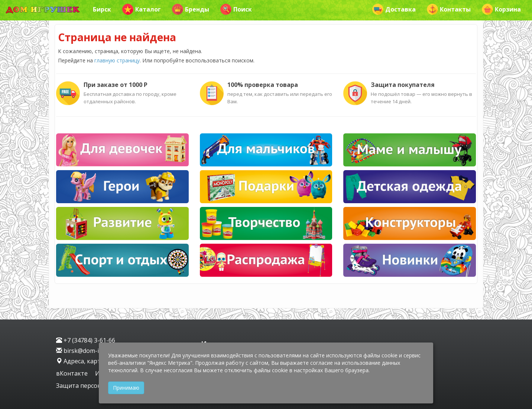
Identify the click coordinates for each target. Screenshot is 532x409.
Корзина (501, 9)
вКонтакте (73, 373)
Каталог (142, 9)
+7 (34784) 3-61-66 (86, 340)
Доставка (394, 9)
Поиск (236, 9)
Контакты (449, 9)
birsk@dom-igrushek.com (95, 351)
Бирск (102, 9)
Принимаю (126, 388)
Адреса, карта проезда (93, 361)
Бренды (191, 9)
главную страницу (117, 60)
